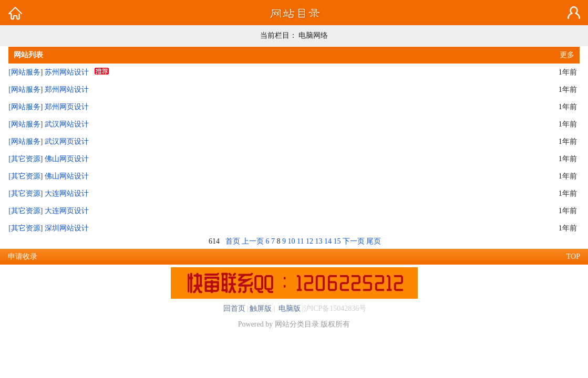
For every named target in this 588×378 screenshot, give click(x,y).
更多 (567, 55)
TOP (573, 256)
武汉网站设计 (67, 124)
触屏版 (261, 308)
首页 (233, 241)
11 (300, 241)
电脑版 (288, 308)
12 (310, 241)
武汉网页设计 (67, 141)
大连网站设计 (67, 193)
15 (337, 241)
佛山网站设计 (67, 176)
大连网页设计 (67, 211)
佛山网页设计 (67, 159)
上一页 (253, 241)
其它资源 (26, 159)
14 (328, 241)
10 (292, 241)
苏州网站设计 (67, 72)
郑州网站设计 (67, 90)
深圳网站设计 (67, 228)
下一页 (354, 241)
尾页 (374, 241)
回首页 (234, 308)
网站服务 (26, 72)
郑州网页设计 (67, 107)
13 (318, 241)
